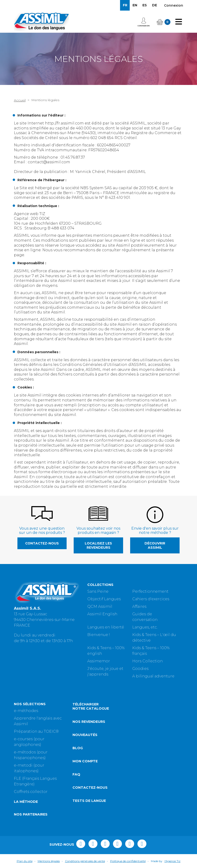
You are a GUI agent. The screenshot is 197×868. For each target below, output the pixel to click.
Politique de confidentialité (128, 861)
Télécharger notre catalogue (91, 706)
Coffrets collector (31, 792)
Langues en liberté (106, 627)
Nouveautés (85, 735)
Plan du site (25, 861)
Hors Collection (147, 661)
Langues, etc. (145, 627)
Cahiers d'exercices (151, 599)
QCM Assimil (100, 606)
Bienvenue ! (98, 635)
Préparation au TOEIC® (36, 731)
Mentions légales (49, 861)
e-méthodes (26, 711)
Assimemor (99, 661)
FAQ (76, 774)
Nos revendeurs (89, 722)
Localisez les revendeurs (98, 545)
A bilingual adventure (153, 676)
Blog (78, 748)
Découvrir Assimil (155, 545)
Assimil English (102, 614)
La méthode (26, 802)
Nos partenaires (31, 814)
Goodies (140, 669)
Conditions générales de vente (85, 861)
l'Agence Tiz (173, 861)
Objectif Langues (104, 599)
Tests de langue (89, 801)
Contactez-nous (42, 543)
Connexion (174, 5)
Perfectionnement (150, 591)
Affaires (139, 606)
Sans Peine (98, 591)
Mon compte (85, 761)
